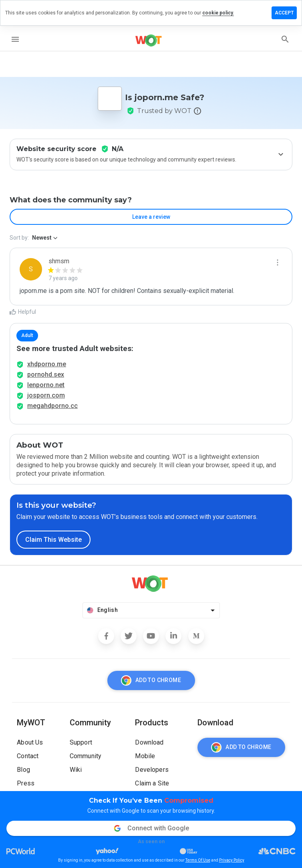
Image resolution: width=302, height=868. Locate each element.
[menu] (15, 39)
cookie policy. (218, 13)
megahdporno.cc (52, 406)
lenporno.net (46, 385)
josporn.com (46, 395)
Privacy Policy (232, 860)
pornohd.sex (46, 374)
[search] (285, 39)
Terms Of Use (198, 860)
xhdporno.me (47, 364)
